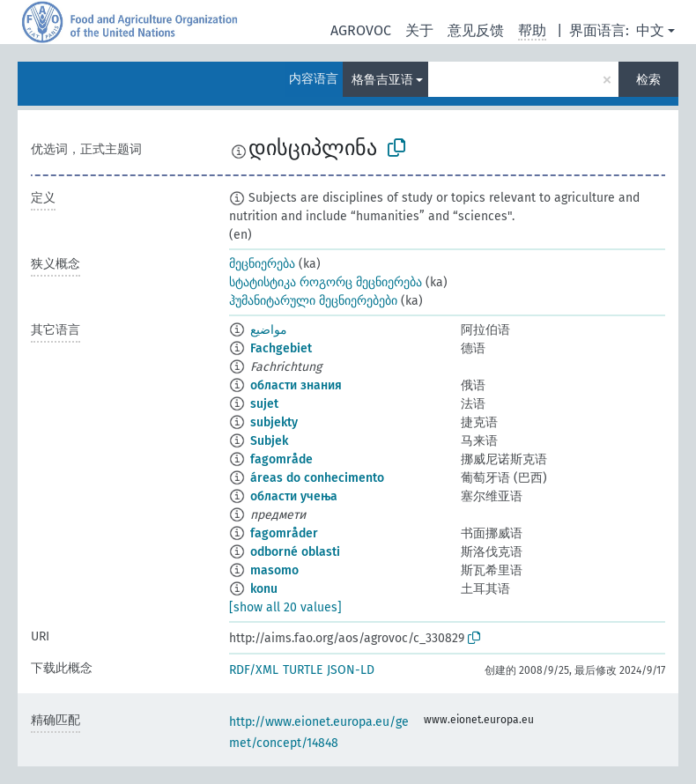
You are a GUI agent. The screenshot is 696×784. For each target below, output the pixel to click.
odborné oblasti (295, 552)
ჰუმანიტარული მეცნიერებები (313, 301)
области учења (294, 496)
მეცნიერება (262, 264)
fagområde (281, 459)
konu (264, 589)
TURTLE (303, 670)
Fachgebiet (281, 348)
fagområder (284, 533)
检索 (648, 80)
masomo (274, 570)
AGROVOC (361, 30)
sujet (264, 404)
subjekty (274, 422)
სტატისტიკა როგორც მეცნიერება (326, 282)
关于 (419, 30)
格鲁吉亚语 (382, 80)
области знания (296, 385)
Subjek (269, 441)
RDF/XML (254, 670)
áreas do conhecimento (317, 478)
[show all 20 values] (285, 607)
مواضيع (269, 330)
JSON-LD (351, 670)
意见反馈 (476, 30)
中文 (650, 30)
